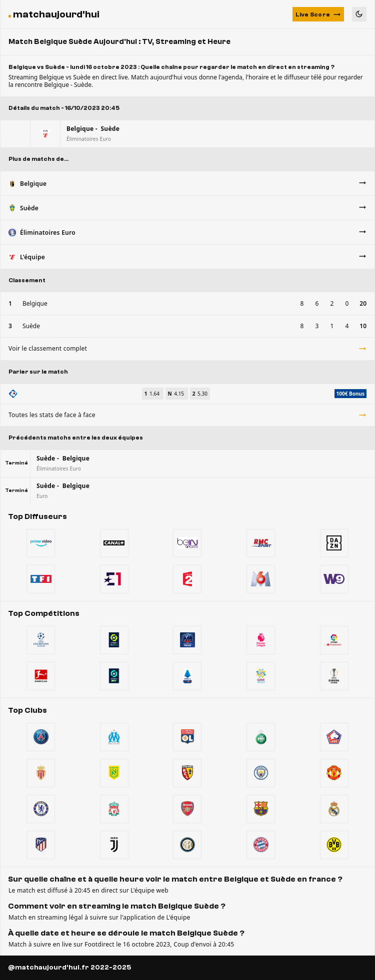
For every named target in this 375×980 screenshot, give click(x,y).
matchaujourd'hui (56, 14)
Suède (31, 326)
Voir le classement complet (187, 348)
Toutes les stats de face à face (187, 415)
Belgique (35, 303)
